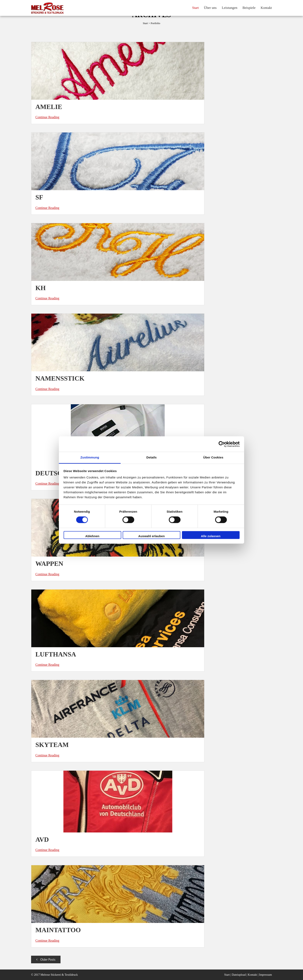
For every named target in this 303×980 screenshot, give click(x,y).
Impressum (266, 975)
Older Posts (46, 959)
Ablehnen (92, 536)
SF (39, 197)
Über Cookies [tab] (213, 457)
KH (41, 288)
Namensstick (60, 378)
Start (195, 8)
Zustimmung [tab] (90, 457)
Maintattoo (58, 930)
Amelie (49, 107)
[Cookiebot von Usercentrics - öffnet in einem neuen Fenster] (222, 444)
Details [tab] (151, 457)
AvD (42, 839)
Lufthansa (56, 654)
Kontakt (266, 8)
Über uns (210, 8)
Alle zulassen (211, 536)
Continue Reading (47, 117)
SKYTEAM (52, 745)
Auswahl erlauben (151, 536)
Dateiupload (239, 975)
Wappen (49, 564)
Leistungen (230, 8)
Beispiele (249, 8)
